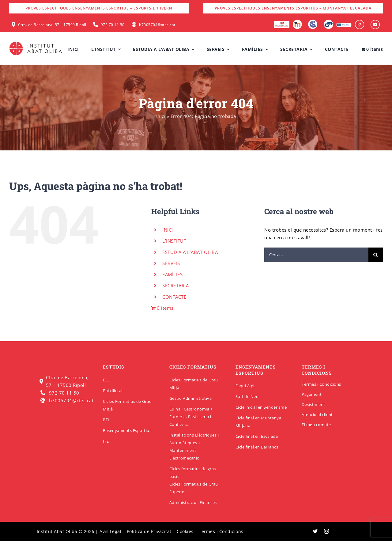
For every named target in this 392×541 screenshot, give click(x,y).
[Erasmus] (344, 25)
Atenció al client (317, 414)
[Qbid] (328, 22)
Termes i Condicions (321, 384)
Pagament (312, 394)
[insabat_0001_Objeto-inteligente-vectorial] (360, 22)
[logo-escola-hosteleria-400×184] (282, 23)
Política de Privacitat (149, 531)
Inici (161, 116)
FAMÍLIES (172, 274)
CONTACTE (174, 297)
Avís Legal (110, 531)
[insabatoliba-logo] (36, 43)
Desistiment (313, 404)
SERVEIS (171, 263)
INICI (168, 230)
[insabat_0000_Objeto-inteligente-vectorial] (375, 22)
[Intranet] (313, 22)
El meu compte (316, 425)
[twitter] (315, 531)
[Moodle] (297, 22)
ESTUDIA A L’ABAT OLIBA (190, 252)
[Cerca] (376, 255)
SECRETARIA (175, 286)
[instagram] (327, 531)
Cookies (185, 531)
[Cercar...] (316, 255)
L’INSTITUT (174, 241)
